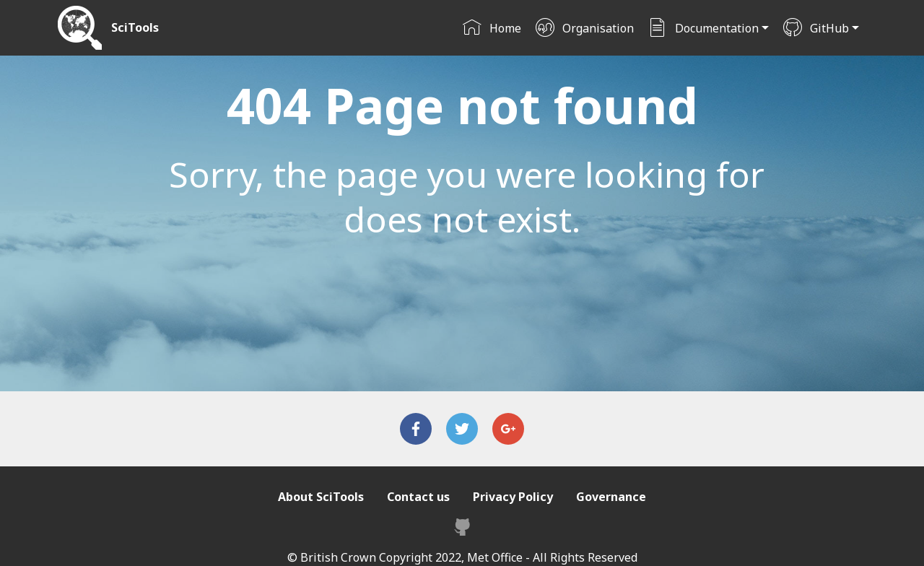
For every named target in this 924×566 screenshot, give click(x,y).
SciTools (135, 28)
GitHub (816, 28)
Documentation (703, 28)
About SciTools (321, 497)
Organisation (584, 28)
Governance (611, 497)
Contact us (418, 497)
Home (492, 28)
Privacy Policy (513, 497)
